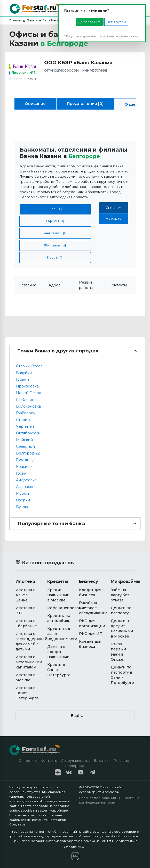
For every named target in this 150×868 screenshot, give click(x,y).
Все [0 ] (55, 209)
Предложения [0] (85, 104)
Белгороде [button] (85, 156)
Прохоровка (27, 386)
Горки (21, 473)
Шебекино (26, 399)
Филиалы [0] (55, 245)
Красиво (24, 466)
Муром (22, 493)
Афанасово (26, 486)
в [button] (67, 43)
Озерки (23, 500)
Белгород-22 (28, 453)
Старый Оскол (29, 366)
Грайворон (26, 413)
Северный (25, 446)
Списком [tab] (113, 208)
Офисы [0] (55, 221)
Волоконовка (28, 406)
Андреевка (26, 480)
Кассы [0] (55, 257)
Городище (25, 460)
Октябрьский (28, 433)
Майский (24, 440)
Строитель (26, 419)
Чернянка (25, 426)
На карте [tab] (113, 218)
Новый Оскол (29, 393)
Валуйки (24, 373)
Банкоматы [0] (55, 233)
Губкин (22, 379)
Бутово (23, 507)
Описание (35, 104)
